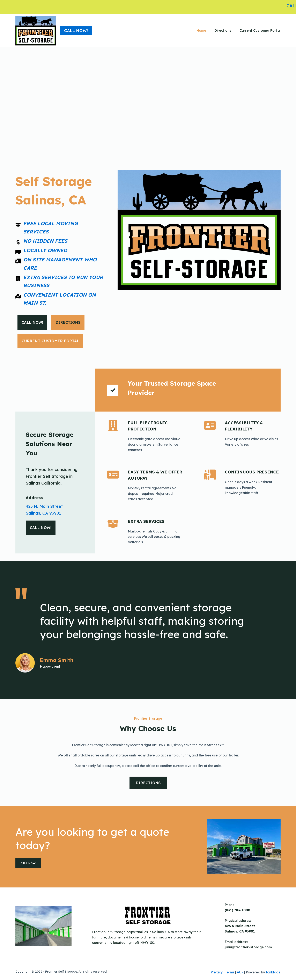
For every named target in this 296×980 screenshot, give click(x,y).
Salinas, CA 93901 (43, 513)
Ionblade (273, 972)
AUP (240, 972)
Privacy (217, 972)
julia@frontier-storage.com (248, 947)
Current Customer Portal (260, 30)
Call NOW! (76, 31)
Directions (223, 30)
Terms (230, 972)
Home (201, 30)
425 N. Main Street (44, 506)
